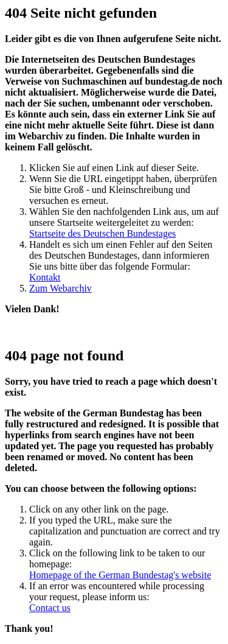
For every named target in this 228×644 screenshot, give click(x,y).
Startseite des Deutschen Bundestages (102, 233)
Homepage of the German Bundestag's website (120, 575)
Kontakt (45, 277)
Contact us (50, 608)
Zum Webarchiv (60, 288)
